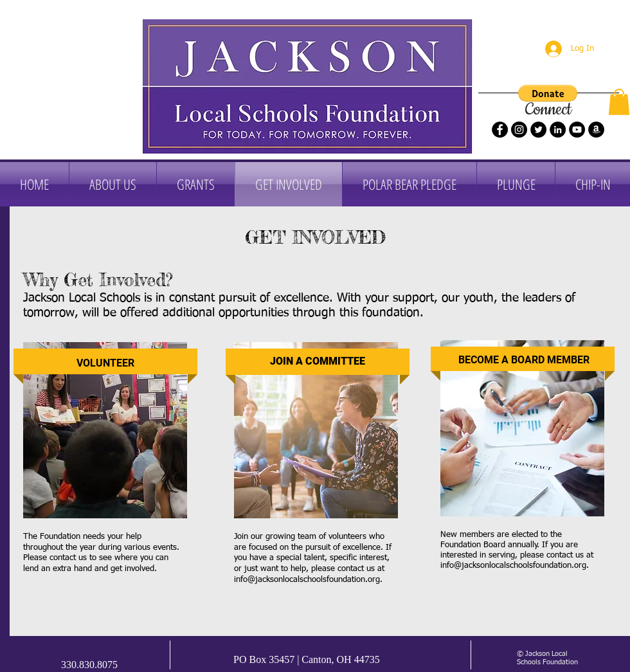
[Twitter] (538, 130)
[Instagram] (519, 130)
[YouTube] (577, 130)
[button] (548, 93)
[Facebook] (500, 130)
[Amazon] (596, 130)
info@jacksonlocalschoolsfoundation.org (307, 580)
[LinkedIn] (558, 130)
